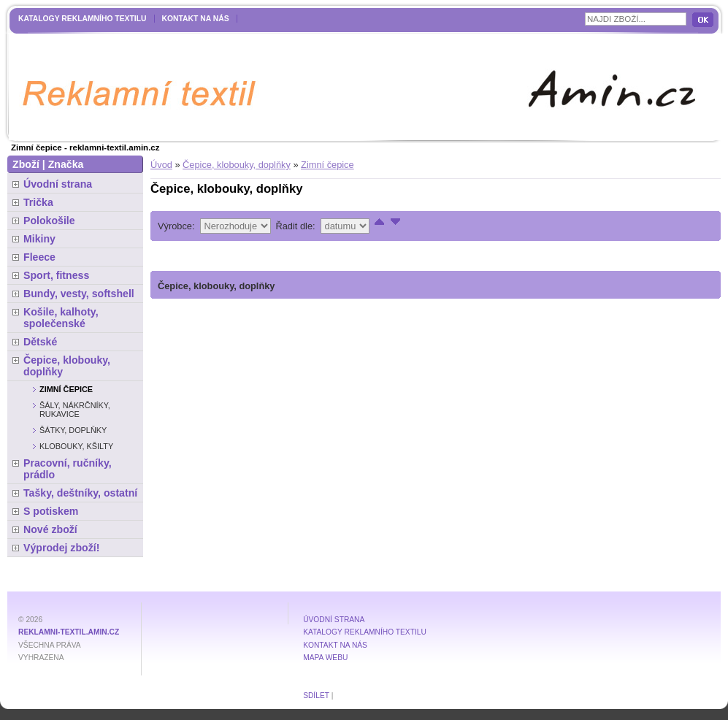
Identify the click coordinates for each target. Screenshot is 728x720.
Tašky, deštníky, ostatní (80, 493)
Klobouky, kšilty (76, 446)
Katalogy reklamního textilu (83, 19)
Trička (38, 202)
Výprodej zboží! (61, 548)
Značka (66, 164)
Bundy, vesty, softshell (79, 294)
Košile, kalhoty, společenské (61, 318)
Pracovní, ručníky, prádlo (68, 469)
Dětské (40, 342)
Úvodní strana (58, 184)
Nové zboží (50, 529)
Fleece (39, 257)
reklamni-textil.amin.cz (69, 632)
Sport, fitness (56, 275)
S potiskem (51, 511)
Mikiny (39, 239)
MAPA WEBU (325, 658)
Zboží (26, 164)
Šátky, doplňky (73, 430)
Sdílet (316, 696)
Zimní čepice (327, 165)
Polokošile (49, 221)
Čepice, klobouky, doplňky (237, 165)
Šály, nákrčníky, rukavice (75, 410)
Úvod (161, 165)
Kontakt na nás (196, 19)
